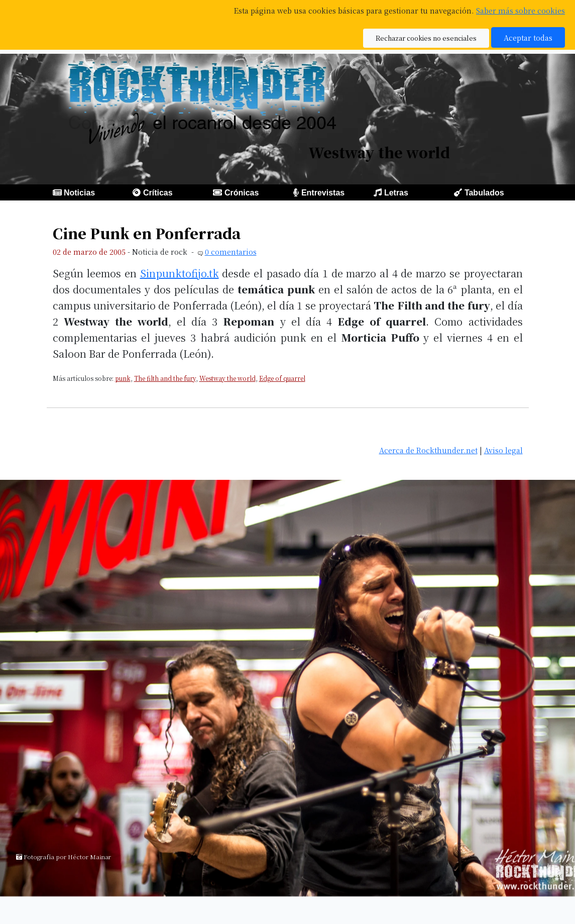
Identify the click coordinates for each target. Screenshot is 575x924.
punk (123, 378)
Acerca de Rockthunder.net (428, 450)
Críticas (158, 193)
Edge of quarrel (282, 378)
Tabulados (484, 193)
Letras (396, 193)
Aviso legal (503, 450)
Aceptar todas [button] (528, 37)
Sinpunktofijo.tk (180, 273)
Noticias (79, 193)
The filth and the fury (165, 378)
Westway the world (227, 378)
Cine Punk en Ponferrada (147, 233)
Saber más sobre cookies (521, 10)
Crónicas (242, 193)
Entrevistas (323, 193)
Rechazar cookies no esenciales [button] (426, 38)
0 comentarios (231, 251)
